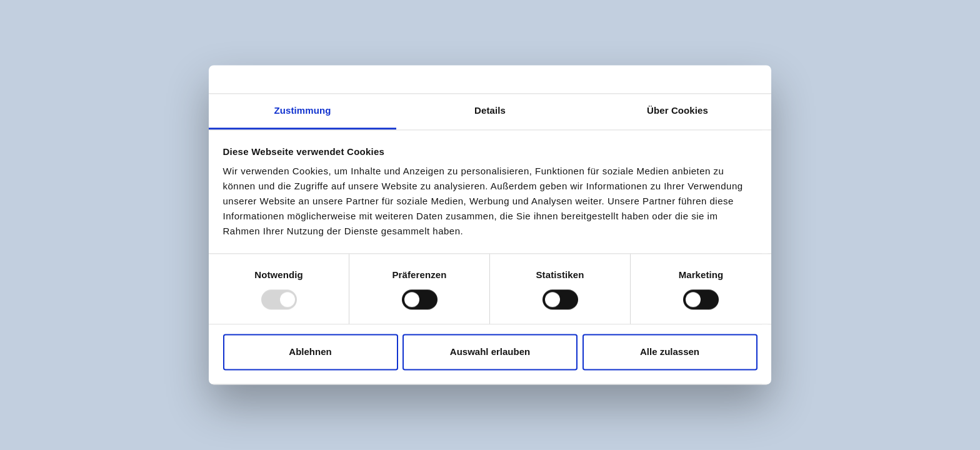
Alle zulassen (670, 352)
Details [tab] (490, 110)
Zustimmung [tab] (303, 110)
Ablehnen (310, 352)
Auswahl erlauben (490, 352)
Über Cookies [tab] (677, 110)
